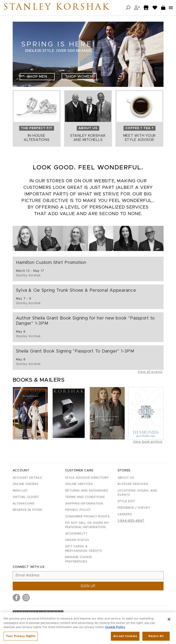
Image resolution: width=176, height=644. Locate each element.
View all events (150, 372)
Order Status (77, 540)
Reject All (156, 638)
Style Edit (127, 501)
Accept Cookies (125, 638)
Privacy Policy (78, 510)
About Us (126, 478)
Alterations (24, 504)
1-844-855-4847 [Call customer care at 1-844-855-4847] (131, 521)
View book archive (148, 442)
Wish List (20, 491)
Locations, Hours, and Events (138, 493)
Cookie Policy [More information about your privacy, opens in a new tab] (115, 629)
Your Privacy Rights (21, 638)
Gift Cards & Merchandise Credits (84, 549)
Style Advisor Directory (87, 478)
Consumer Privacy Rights (87, 517)
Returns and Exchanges (87, 491)
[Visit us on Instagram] (26, 598)
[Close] (169, 621)
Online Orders (26, 484)
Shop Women (79, 77)
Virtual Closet (26, 497)
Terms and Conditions (85, 497)
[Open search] (128, 8)
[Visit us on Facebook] (16, 598)
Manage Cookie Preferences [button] (79, 559)
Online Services (79, 484)
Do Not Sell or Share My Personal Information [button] (87, 525)
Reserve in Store (28, 510)
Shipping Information (84, 504)
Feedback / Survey (134, 508)
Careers (125, 514)
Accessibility (76, 534)
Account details (27, 478)
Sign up (88, 586)
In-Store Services (133, 484)
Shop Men (37, 77)
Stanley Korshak (57, 8)
